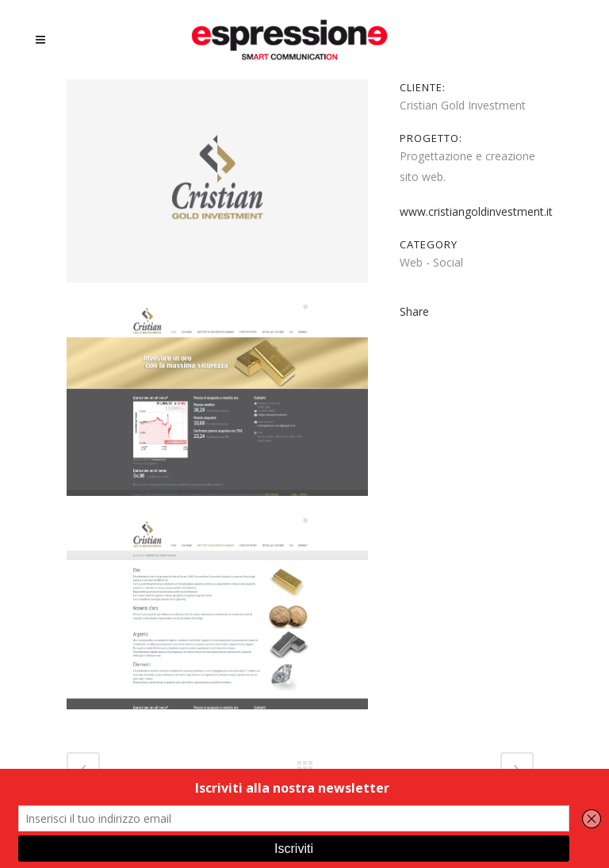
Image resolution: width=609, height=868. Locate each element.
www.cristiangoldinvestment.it (476, 211)
